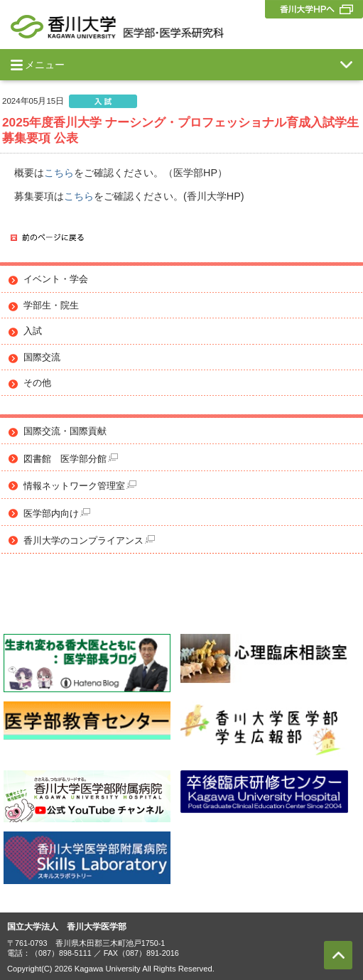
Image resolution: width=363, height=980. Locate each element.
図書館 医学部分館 (71, 459)
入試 (33, 331)
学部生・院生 (51, 306)
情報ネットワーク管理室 (80, 486)
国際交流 (42, 357)
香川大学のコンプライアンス (89, 540)
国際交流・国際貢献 (65, 431)
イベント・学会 (56, 279)
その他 (37, 383)
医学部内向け (57, 513)
